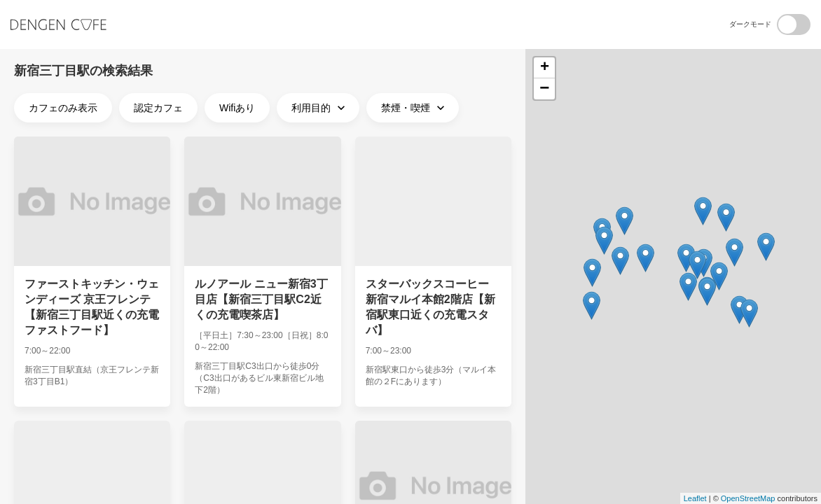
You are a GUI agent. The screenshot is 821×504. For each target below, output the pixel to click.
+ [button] (545, 68)
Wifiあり (237, 108)
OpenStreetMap (748, 498)
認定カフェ (158, 108)
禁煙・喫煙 (414, 108)
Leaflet (695, 498)
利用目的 (320, 108)
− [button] (544, 89)
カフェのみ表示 (63, 108)
